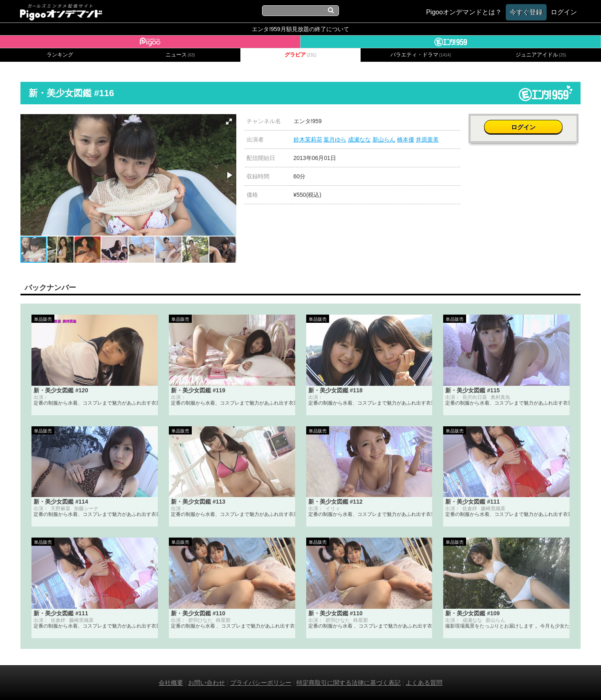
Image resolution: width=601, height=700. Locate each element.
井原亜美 (427, 140)
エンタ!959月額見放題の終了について (300, 29)
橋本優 (406, 140)
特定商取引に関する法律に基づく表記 (349, 683)
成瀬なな (359, 140)
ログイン (525, 125)
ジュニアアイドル (541, 55)
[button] (229, 122)
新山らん (384, 140)
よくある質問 (424, 683)
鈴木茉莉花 (308, 140)
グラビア (300, 55)
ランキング (60, 55)
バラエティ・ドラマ (421, 55)
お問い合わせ (206, 683)
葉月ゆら (335, 140)
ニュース (180, 55)
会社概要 (171, 683)
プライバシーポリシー (261, 683)
